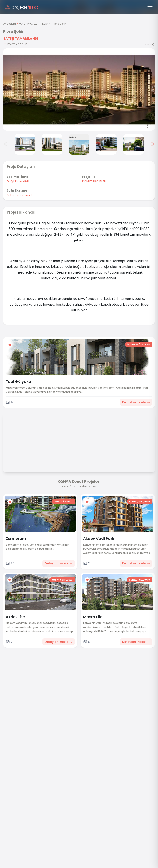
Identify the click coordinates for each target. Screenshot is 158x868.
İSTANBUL (133, 345)
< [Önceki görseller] (5, 144)
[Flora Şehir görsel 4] (52, 144)
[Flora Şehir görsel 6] (106, 144)
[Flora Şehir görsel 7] (134, 144)
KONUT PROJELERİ (29, 24)
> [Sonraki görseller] (153, 144)
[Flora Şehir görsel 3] (25, 144)
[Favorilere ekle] (10, 345)
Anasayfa (10, 24)
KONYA (46, 24)
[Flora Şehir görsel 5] (79, 144)
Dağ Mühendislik (18, 181)
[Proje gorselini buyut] (79, 90)
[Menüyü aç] (150, 6)
